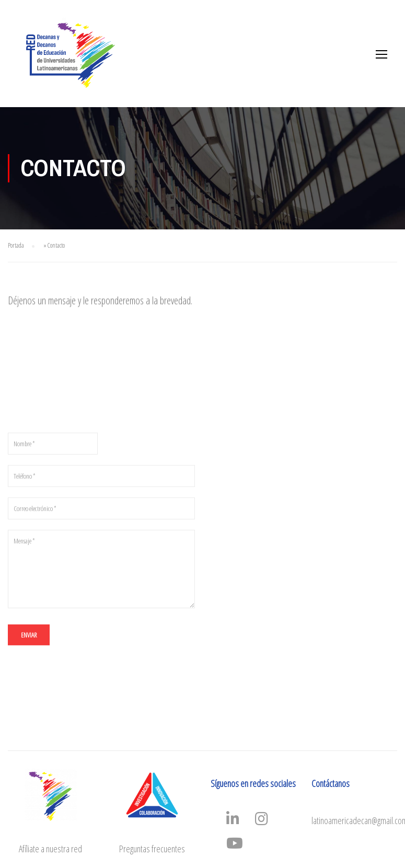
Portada (16, 245)
